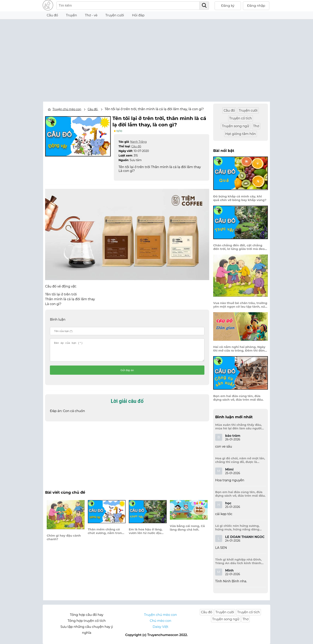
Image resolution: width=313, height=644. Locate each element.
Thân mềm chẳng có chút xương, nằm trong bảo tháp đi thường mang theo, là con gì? (106, 535)
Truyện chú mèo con (67, 109)
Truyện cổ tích (241, 118)
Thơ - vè (91, 15)
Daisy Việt (161, 627)
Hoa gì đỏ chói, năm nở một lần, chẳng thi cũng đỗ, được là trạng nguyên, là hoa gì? (240, 460)
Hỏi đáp (138, 15)
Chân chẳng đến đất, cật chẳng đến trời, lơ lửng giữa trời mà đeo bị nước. (239, 247)
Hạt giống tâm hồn (241, 134)
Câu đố (52, 15)
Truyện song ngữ (236, 126)
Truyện (72, 15)
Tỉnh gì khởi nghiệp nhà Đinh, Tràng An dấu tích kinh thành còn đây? (238, 561)
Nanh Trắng (138, 142)
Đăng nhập (256, 6)
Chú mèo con (160, 621)
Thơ (256, 126)
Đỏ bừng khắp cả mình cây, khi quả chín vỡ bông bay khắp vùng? (240, 198)
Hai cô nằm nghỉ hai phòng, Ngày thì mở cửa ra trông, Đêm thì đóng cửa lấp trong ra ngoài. (240, 349)
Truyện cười (115, 15)
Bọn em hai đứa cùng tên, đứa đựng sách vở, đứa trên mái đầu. (238, 398)
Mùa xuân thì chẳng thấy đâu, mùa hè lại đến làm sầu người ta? (238, 427)
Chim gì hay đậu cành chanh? (64, 541)
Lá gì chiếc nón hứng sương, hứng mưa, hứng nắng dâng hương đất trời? (237, 528)
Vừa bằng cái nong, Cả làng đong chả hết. (187, 531)
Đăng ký (228, 6)
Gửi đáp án (127, 374)
